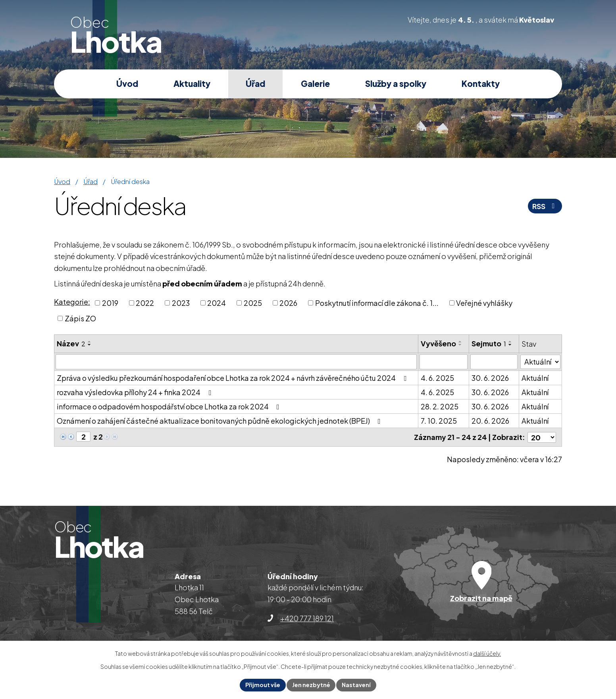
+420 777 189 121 (307, 618)
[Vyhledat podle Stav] (540, 361)
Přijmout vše (263, 685)
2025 (253, 303)
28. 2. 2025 (440, 406)
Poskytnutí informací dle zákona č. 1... (377, 303)
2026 (288, 303)
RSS (545, 206)
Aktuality (192, 84)
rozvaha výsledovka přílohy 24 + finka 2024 (136, 392)
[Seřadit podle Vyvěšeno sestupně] (460, 345)
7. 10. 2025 (439, 421)
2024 (217, 303)
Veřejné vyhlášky (484, 303)
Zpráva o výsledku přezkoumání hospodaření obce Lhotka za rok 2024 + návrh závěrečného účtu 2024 (233, 378)
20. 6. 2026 (490, 421)
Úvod (127, 84)
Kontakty (481, 84)
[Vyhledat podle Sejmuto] (494, 362)
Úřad (255, 84)
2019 (110, 303)
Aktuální (535, 378)
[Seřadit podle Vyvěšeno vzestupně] (460, 342)
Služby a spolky (396, 84)
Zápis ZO (80, 318)
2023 (181, 303)
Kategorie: (72, 302)
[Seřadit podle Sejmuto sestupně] (510, 345)
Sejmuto (489, 343)
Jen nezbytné (311, 685)
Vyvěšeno (438, 343)
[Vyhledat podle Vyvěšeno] (444, 362)
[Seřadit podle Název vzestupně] (90, 342)
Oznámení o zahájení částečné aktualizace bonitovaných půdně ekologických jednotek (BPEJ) (220, 421)
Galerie (315, 84)
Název (71, 343)
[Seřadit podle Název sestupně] (90, 345)
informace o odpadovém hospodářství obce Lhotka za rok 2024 (170, 406)
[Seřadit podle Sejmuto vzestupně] (510, 342)
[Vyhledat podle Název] (236, 362)
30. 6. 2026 (490, 378)
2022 (145, 303)
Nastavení (357, 685)
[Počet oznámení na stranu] (542, 437)
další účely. (487, 653)
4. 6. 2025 (437, 378)
